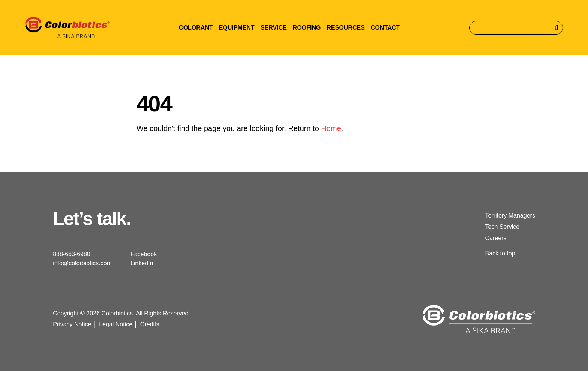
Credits (150, 324)
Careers (496, 238)
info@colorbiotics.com (82, 263)
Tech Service (502, 227)
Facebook (144, 254)
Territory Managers (510, 216)
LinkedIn (142, 263)
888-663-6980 (72, 254)
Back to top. (501, 254)
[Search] (516, 28)
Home (331, 128)
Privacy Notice (72, 324)
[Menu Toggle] (196, 28)
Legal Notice (116, 324)
